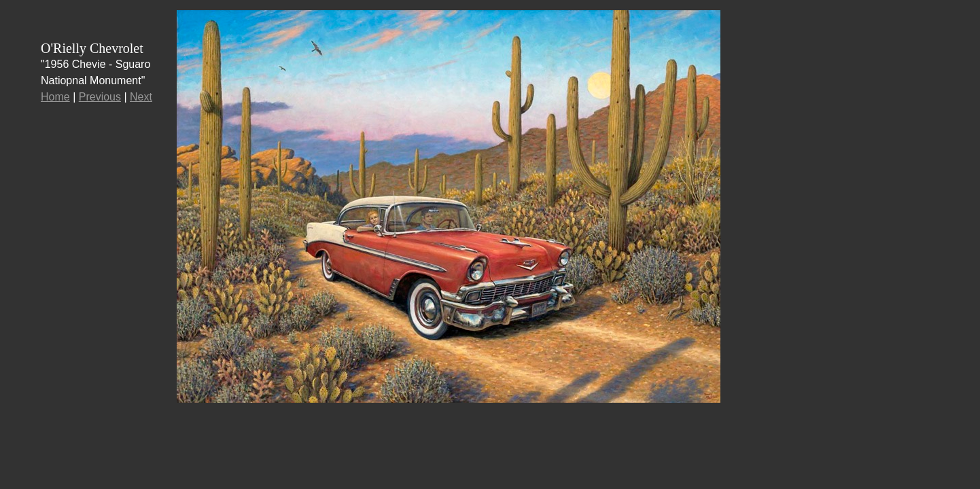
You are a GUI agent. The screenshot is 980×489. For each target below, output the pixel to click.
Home (55, 97)
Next (141, 97)
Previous (100, 97)
